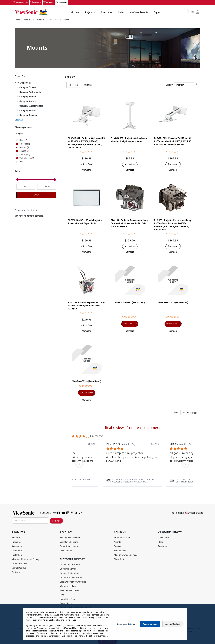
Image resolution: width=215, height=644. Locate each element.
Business (50, 3)
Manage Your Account (70, 538)
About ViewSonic (122, 538)
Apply (36, 195)
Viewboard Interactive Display (26, 559)
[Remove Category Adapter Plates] (17, 106)
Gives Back (119, 559)
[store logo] (31, 12)
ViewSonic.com (22, 3)
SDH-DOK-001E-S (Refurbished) (130, 302)
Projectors (90, 13)
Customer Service (68, 569)
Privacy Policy (42, 620)
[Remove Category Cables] (17, 101)
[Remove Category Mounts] (17, 97)
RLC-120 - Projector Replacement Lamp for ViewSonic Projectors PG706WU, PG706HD (86, 306)
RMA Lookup (66, 551)
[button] (87, 170)
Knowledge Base (68, 599)
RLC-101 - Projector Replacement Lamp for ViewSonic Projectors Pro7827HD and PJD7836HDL (130, 224)
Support (158, 13)
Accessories (106, 13)
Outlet (121, 13)
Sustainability (120, 551)
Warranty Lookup (68, 586)
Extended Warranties (69, 591)
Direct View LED (19, 564)
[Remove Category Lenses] (17, 111)
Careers (118, 546)
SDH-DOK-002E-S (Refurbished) (173, 302)
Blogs (161, 542)
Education (37, 3)
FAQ (62, 595)
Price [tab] (17, 171)
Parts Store (17, 555)
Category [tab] (19, 134)
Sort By (169, 85)
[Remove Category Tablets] (17, 88)
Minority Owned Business (126, 555)
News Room (164, 538)
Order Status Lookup (69, 546)
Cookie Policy (54, 620)
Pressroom (163, 546)
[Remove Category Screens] (17, 115)
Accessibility (66, 604)
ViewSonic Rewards (139, 13)
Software (16, 572)
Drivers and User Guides (71, 578)
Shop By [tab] (70, 77)
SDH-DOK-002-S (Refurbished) (87, 381)
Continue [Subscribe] (56, 521)
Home (18, 20)
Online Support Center (70, 565)
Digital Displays (19, 568)
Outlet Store (17, 551)
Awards (117, 542)
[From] (26, 187)
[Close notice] (183, 624)
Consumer (63, 3)
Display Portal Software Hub (73, 582)
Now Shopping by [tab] (23, 83)
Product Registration (69, 573)
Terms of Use (70, 620)
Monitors (75, 13)
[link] (132, 481)
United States (194, 513)
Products (28, 20)
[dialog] (107, 624)
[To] (47, 187)
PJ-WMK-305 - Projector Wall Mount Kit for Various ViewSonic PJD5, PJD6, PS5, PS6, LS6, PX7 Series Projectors (173, 142)
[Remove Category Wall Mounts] (17, 92)
